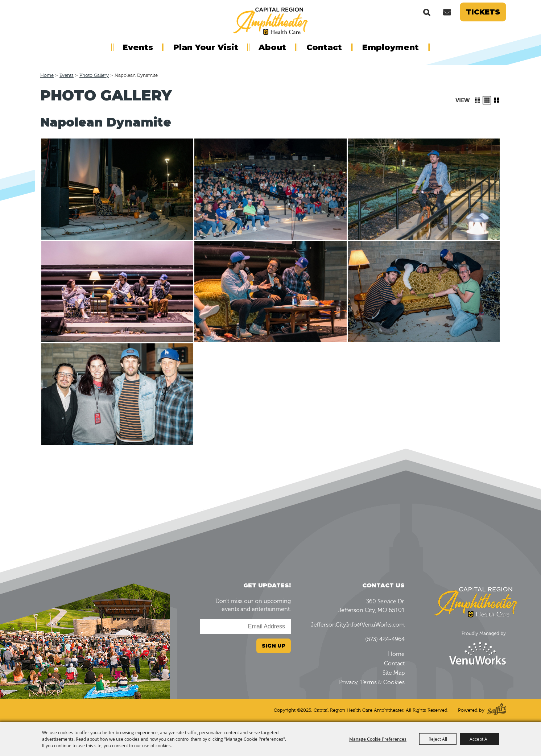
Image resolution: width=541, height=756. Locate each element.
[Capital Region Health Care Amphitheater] (270, 20)
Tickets (483, 12)
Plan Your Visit (206, 47)
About (272, 47)
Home (47, 75)
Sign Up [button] (274, 646)
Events (138, 47)
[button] (478, 100)
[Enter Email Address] (245, 627)
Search (427, 12)
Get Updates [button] (447, 12)
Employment (391, 47)
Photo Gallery (94, 75)
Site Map (394, 673)
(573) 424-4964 (385, 639)
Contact (324, 47)
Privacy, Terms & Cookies (372, 682)
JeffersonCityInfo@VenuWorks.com (358, 625)
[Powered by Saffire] (497, 710)
